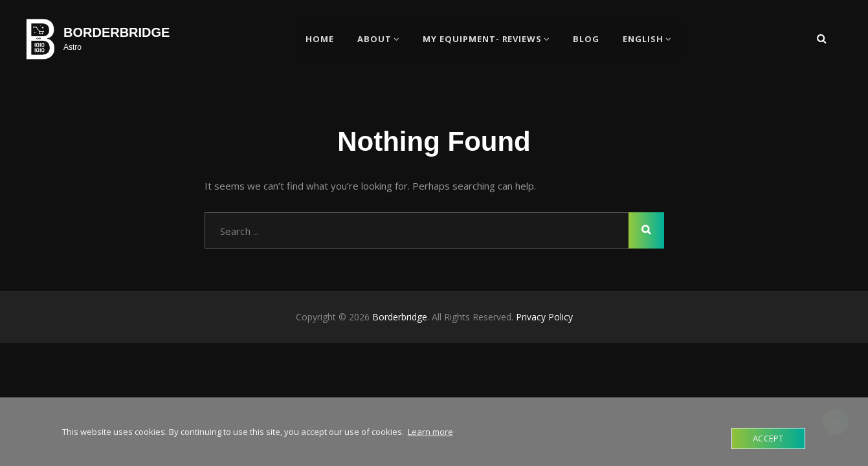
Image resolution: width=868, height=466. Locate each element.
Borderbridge (117, 32)
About (374, 39)
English (644, 39)
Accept (768, 438)
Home (320, 39)
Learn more (430, 432)
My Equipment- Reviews (483, 39)
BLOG (587, 39)
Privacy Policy (544, 317)
